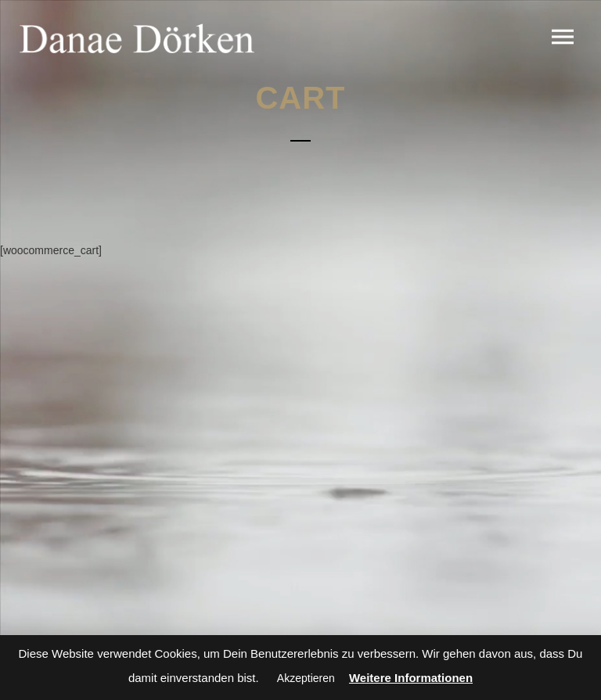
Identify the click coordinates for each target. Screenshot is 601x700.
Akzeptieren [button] (306, 678)
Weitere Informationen (411, 678)
